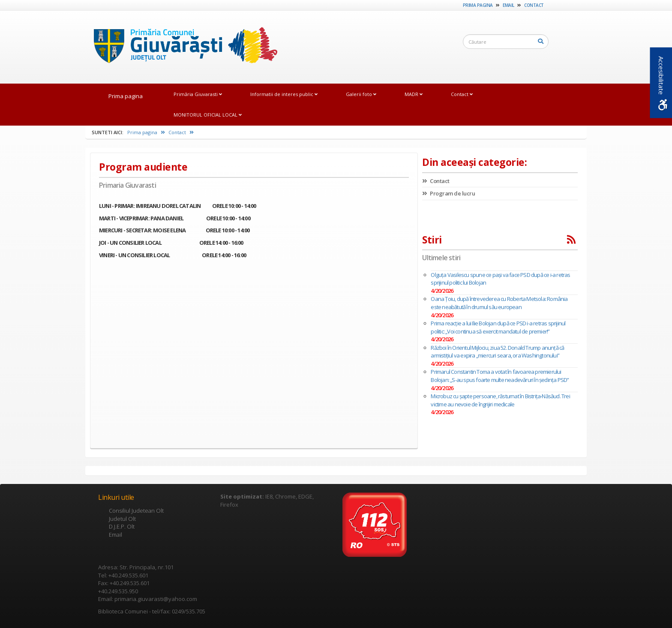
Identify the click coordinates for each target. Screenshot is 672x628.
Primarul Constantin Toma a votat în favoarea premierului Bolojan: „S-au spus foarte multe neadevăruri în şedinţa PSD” (500, 376)
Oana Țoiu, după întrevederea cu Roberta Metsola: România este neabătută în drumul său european (499, 303)
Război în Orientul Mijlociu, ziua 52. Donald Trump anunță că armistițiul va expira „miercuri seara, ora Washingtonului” (497, 352)
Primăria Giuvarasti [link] (198, 94)
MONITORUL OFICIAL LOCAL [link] (208, 115)
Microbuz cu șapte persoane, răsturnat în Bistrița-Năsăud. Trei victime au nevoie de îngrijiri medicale (500, 400)
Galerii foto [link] (361, 94)
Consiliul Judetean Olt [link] (136, 511)
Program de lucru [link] (448, 193)
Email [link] (508, 5)
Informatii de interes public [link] (284, 94)
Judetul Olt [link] (122, 519)
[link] (181, 47)
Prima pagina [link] (478, 5)
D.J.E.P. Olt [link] (122, 526)
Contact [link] (534, 5)
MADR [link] (414, 94)
